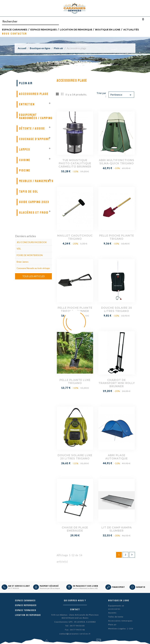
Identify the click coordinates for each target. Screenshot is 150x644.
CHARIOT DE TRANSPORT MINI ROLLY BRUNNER (117, 383)
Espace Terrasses (26, 610)
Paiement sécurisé (49, 586)
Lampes (25, 149)
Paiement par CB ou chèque (50, 588)
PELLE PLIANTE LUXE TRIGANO (75, 382)
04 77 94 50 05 (14, 588)
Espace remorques (44, 29)
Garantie (141, 587)
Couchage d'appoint (34, 139)
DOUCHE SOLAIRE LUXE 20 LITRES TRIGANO (75, 457)
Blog (147, 21)
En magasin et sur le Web (85, 586)
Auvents (112, 613)
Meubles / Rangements (36, 181)
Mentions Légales (117, 629)
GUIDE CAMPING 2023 (34, 202)
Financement (118, 587)
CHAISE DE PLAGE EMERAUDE (75, 529)
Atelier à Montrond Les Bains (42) (85, 588)
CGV (131, 629)
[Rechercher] (30, 21)
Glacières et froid (34, 213)
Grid (57, 94)
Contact (75, 609)
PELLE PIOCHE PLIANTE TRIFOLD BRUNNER (75, 309)
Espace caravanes (25, 601)
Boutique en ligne (108, 29)
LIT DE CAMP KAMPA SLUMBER (117, 529)
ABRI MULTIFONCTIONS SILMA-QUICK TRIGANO (117, 162)
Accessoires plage (34, 94)
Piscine (25, 170)
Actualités (131, 29)
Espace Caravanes (15, 29)
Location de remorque (76, 29)
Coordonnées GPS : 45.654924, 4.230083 (75, 622)
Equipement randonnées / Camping (36, 116)
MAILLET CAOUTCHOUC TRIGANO (75, 237)
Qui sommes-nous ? (75, 601)
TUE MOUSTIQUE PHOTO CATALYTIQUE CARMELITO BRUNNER (75, 163)
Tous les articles (33, 276)
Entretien (27, 104)
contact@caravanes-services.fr (75, 634)
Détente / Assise (32, 128)
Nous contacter (14, 34)
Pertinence (121, 95)
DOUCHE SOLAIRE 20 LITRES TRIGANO (117, 309)
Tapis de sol (29, 192)
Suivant (132, 555)
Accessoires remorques (120, 621)
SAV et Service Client (19, 586)
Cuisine (25, 160)
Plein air (26, 83)
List (62, 94)
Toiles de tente (116, 617)
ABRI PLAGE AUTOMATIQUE (117, 457)
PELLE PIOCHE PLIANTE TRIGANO (117, 237)
